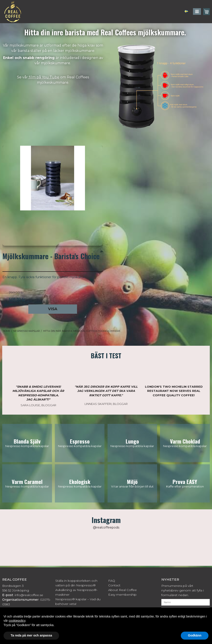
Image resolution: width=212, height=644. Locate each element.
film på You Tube (44, 77)
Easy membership (122, 595)
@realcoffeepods (106, 527)
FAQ (112, 581)
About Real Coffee (122, 590)
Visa (53, 309)
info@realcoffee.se (29, 595)
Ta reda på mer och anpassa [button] (31, 635)
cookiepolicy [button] (17, 621)
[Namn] (186, 602)
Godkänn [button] (195, 635)
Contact (114, 585)
